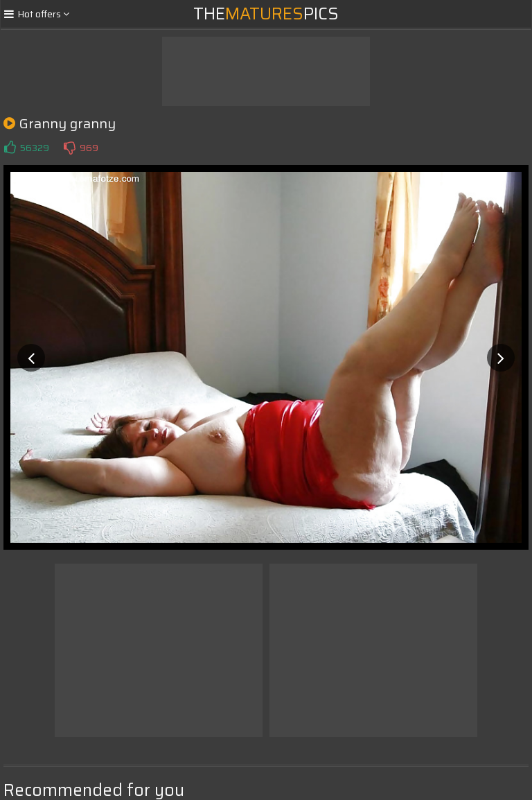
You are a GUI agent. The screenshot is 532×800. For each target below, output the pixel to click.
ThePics (266, 14)
